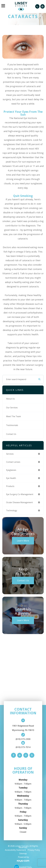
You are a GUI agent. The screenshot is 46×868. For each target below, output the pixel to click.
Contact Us (11, 434)
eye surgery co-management (20, 494)
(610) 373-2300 (23, 739)
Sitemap (23, 853)
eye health (11, 478)
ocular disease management (19, 502)
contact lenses (13, 462)
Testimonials (12, 425)
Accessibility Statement (15, 850)
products (10, 486)
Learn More (23, 541)
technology (12, 510)
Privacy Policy (34, 850)
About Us (10, 399)
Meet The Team (13, 416)
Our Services (12, 408)
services (10, 454)
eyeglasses (11, 470)
